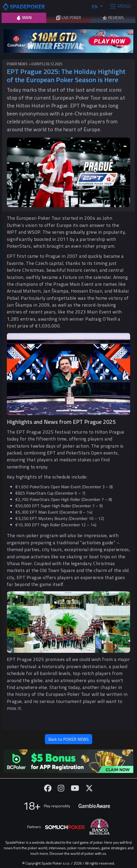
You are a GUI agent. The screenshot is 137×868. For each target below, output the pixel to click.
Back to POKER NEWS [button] (68, 739)
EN (95, 6)
